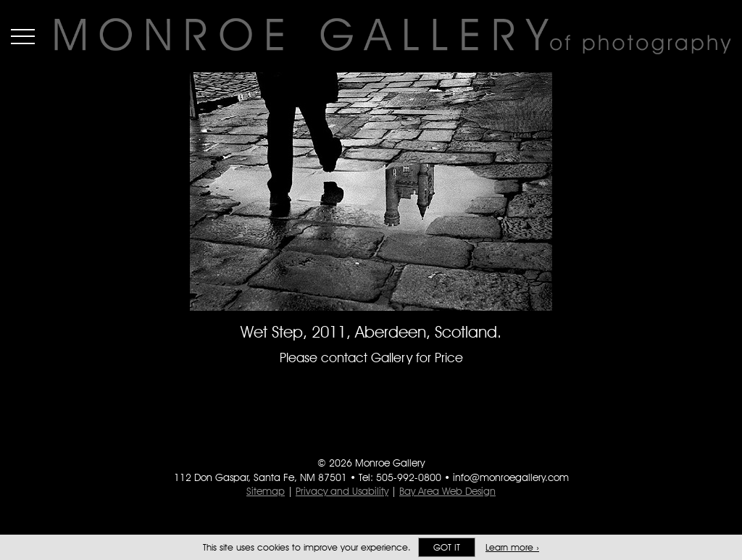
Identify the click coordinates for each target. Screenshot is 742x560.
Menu (23, 36)
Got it (447, 547)
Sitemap (266, 491)
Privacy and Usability (342, 491)
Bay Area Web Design (447, 491)
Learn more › (512, 547)
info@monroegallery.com (511, 477)
